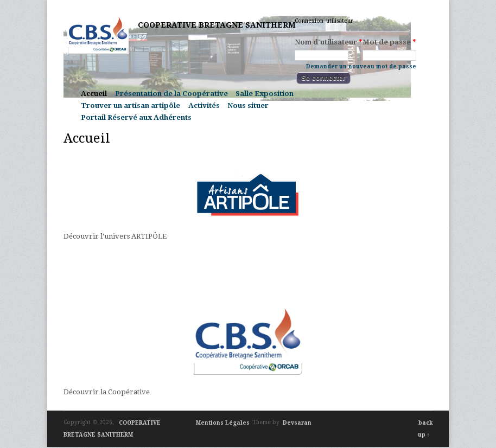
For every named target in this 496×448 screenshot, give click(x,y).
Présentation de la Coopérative (171, 94)
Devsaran (297, 422)
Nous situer (248, 105)
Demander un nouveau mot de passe (361, 66)
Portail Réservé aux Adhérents (136, 117)
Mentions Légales (223, 422)
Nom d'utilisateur (329, 42)
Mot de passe (389, 42)
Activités (204, 105)
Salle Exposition (265, 94)
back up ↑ (425, 428)
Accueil (94, 94)
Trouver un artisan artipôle (131, 105)
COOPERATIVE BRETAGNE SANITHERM (217, 25)
